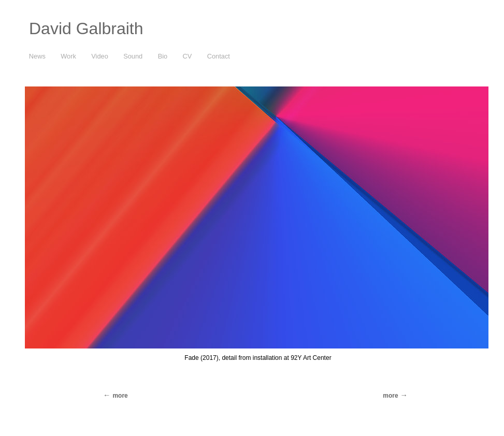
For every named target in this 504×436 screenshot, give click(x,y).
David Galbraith (86, 28)
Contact (219, 56)
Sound (133, 56)
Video (100, 56)
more (390, 396)
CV (188, 56)
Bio (163, 56)
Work (68, 56)
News (37, 56)
